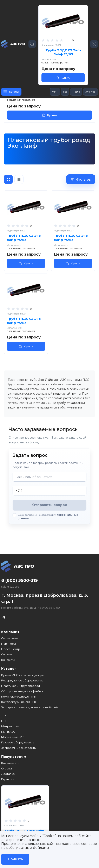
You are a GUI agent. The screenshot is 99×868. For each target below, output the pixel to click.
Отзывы (7, 654)
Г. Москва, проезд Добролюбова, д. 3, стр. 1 (45, 598)
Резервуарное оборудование (22, 680)
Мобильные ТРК (12, 737)
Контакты (8, 660)
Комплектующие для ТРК (19, 697)
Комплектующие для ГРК (19, 702)
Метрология (10, 726)
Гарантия (8, 779)
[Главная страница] (14, 44)
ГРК (4, 721)
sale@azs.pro (10, 587)
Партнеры (9, 644)
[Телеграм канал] (4, 617)
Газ (65, 92)
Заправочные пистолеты (19, 748)
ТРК (4, 716)
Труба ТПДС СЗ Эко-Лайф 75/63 (63, 52)
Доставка (8, 774)
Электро (90, 92)
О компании (10, 638)
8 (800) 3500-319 (19, 580)
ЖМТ (55, 92)
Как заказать (10, 763)
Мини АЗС (8, 732)
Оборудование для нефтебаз (22, 691)
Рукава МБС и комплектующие (23, 675)
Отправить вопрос (50, 505)
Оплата (6, 768)
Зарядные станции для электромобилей (29, 707)
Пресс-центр (11, 649)
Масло (76, 92)
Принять (15, 859)
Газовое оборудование (18, 742)
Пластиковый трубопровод (21, 686)
